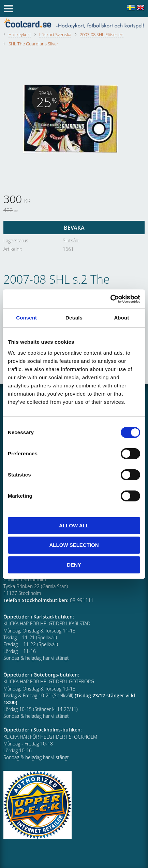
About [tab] (121, 318)
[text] (74, 200)
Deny (74, 565)
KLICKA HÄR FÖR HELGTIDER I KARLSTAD (47, 623)
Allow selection (74, 545)
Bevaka (74, 228)
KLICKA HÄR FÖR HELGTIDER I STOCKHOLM (50, 737)
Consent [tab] (26, 318)
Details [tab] (74, 318)
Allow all (74, 525)
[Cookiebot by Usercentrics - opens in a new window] (110, 299)
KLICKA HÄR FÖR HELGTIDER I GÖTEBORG (49, 681)
